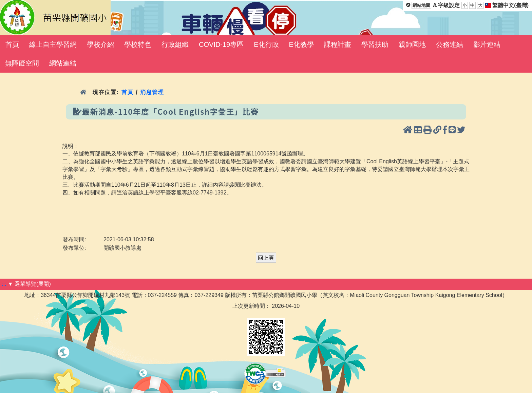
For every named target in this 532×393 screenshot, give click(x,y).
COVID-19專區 (221, 44)
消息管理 (152, 92)
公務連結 (450, 44)
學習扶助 (375, 44)
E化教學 (301, 44)
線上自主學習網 (53, 44)
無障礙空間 (22, 63)
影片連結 (487, 44)
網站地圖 (421, 5)
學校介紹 (100, 44)
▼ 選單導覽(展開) (29, 284)
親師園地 (412, 44)
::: (4, 284)
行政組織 (175, 44)
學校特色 (138, 44)
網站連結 (63, 63)
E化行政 (266, 44)
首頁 (12, 44)
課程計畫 (338, 44)
